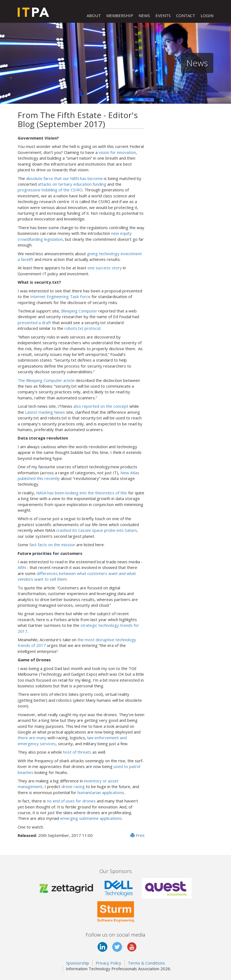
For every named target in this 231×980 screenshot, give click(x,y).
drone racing (73, 786)
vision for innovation (117, 152)
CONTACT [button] (186, 15)
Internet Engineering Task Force (60, 296)
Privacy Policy (108, 963)
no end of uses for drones (71, 801)
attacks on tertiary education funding (72, 184)
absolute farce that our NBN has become (64, 178)
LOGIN (207, 15)
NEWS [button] (144, 15)
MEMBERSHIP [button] (120, 15)
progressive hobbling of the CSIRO (50, 190)
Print (138, 835)
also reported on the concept (101, 406)
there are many (32, 738)
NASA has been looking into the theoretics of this (82, 493)
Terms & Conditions (146, 963)
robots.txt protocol (82, 328)
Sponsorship (78, 963)
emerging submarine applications (91, 818)
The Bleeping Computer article (46, 380)
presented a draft (34, 323)
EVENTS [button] (163, 15)
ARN (22, 567)
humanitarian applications (101, 792)
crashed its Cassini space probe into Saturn (96, 530)
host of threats (77, 752)
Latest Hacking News (45, 412)
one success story (105, 268)
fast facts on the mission (52, 545)
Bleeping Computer (79, 311)
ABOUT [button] (94, 15)
